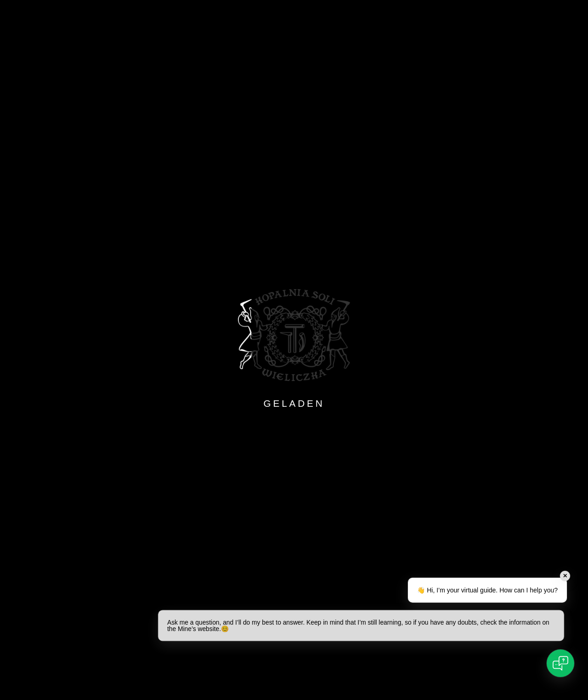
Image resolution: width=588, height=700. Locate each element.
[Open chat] (560, 663)
